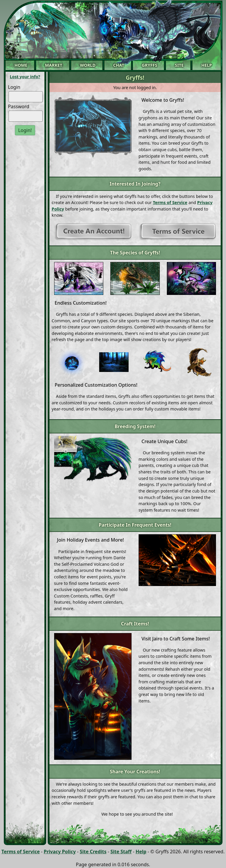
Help (141, 852)
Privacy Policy (60, 852)
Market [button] (54, 65)
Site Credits (93, 852)
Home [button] (21, 65)
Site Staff (121, 852)
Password (19, 106)
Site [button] (179, 65)
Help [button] (207, 65)
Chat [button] (119, 65)
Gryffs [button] (150, 65)
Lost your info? (25, 77)
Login (14, 87)
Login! (25, 130)
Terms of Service (170, 202)
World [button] (88, 65)
